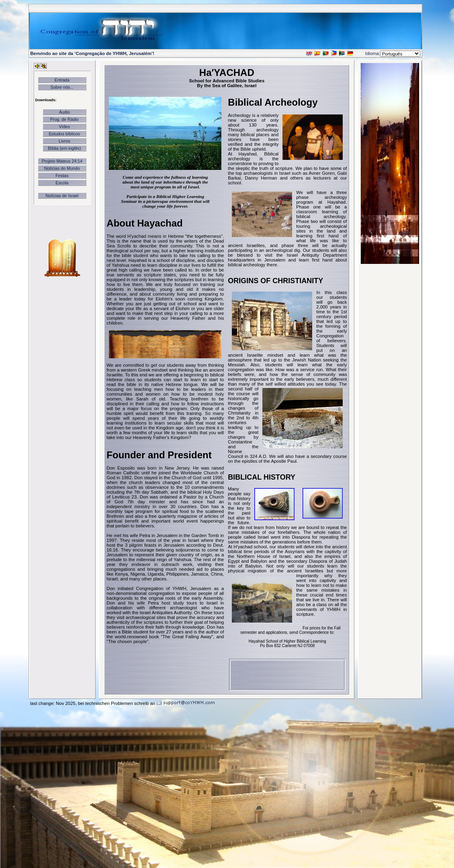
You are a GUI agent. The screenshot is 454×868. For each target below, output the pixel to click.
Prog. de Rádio (64, 119)
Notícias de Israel (62, 196)
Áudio (64, 112)
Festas (62, 176)
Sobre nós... (62, 87)
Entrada (62, 80)
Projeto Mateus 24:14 (62, 161)
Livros (64, 141)
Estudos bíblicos (65, 134)
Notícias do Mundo (62, 168)
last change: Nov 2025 (53, 703)
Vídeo (64, 127)
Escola (62, 183)
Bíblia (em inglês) (64, 148)
